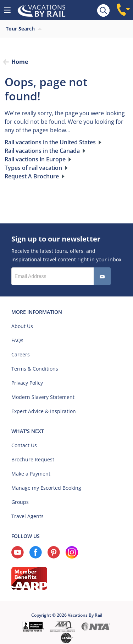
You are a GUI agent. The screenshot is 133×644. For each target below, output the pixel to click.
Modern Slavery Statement (43, 397)
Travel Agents (27, 516)
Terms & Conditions (35, 369)
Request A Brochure (32, 176)
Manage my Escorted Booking (46, 488)
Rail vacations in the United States (50, 142)
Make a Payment (31, 474)
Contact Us (24, 445)
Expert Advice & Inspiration (44, 411)
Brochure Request (33, 459)
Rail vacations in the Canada (42, 151)
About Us (22, 326)
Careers (21, 354)
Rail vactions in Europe (35, 159)
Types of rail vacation (33, 168)
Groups (20, 502)
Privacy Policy (27, 383)
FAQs (17, 340)
